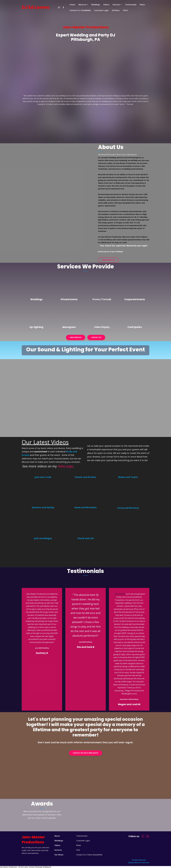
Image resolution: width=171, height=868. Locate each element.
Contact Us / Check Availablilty (89, 855)
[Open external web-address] (43, 493)
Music (142, 5)
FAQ (78, 850)
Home (72, 5)
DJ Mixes (116, 10)
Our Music (59, 855)
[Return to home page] (36, 7)
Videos (106, 5)
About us (82, 5)
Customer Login (101, 10)
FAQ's (125, 10)
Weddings (96, 5)
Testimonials (131, 5)
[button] (59, 7)
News (79, 845)
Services (116, 5)
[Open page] (36, 286)
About (57, 836)
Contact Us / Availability (80, 10)
